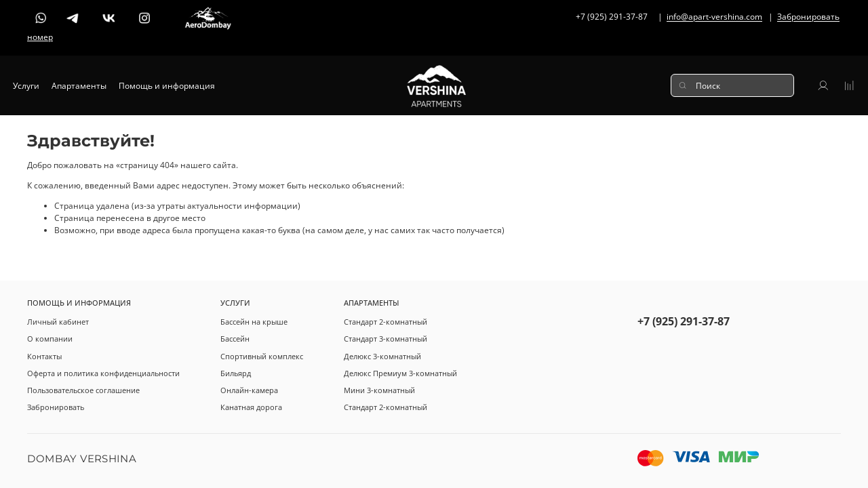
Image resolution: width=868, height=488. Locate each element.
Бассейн (235, 339)
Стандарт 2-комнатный (386, 322)
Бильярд (236, 373)
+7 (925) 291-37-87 (684, 321)
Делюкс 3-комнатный (382, 356)
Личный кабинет (58, 322)
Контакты (44, 356)
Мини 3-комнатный (379, 390)
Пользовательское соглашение (83, 390)
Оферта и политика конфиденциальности (103, 373)
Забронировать (56, 407)
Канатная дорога (251, 407)
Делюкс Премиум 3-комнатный (400, 373)
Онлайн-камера (249, 390)
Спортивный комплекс (262, 356)
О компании (50, 339)
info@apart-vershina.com (714, 17)
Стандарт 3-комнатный (386, 339)
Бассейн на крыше (254, 322)
